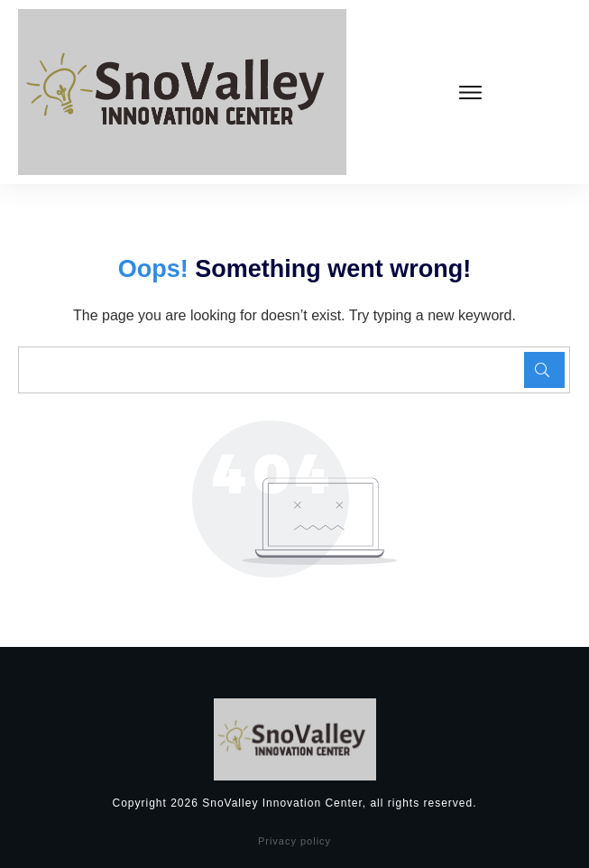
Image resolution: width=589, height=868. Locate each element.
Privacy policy (294, 841)
